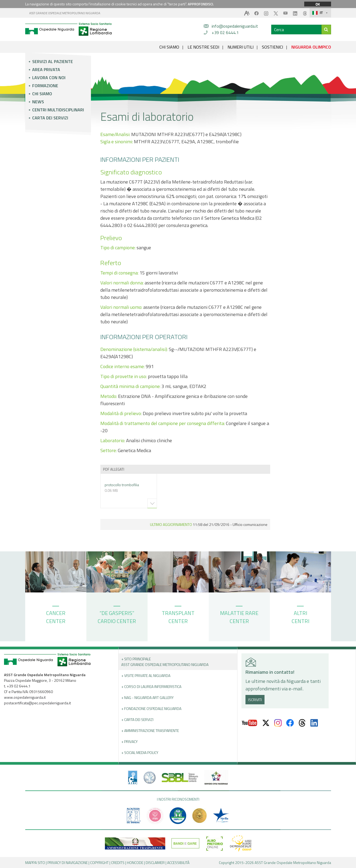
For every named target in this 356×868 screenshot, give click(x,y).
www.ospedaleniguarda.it (25, 697)
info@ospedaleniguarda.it (235, 26)
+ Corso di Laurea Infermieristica (151, 686)
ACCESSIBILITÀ (178, 862)
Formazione (45, 86)
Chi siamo (42, 94)
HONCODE (135, 862)
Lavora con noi (49, 78)
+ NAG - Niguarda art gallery (147, 697)
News (38, 102)
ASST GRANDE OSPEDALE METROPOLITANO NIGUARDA (65, 13)
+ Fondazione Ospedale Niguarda (151, 708)
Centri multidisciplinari (58, 110)
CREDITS (118, 862)
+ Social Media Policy (140, 752)
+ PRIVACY (129, 741)
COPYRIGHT (99, 862)
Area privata (46, 69)
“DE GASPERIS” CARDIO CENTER (117, 616)
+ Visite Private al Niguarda (146, 675)
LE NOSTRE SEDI (203, 47)
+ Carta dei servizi (137, 719)
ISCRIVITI (255, 700)
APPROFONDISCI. (201, 4)
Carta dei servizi (50, 118)
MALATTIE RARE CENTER (239, 616)
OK (318, 4)
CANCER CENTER (56, 616)
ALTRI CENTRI (300, 616)
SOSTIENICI (272, 47)
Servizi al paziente (53, 61)
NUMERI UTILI (241, 47)
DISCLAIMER (155, 862)
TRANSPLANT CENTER (178, 616)
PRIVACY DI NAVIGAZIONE (68, 862)
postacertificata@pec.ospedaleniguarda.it (37, 703)
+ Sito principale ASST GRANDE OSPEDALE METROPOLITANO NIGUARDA (165, 662)
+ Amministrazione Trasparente (150, 730)
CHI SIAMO (169, 47)
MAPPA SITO (35, 862)
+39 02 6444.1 (225, 32)
